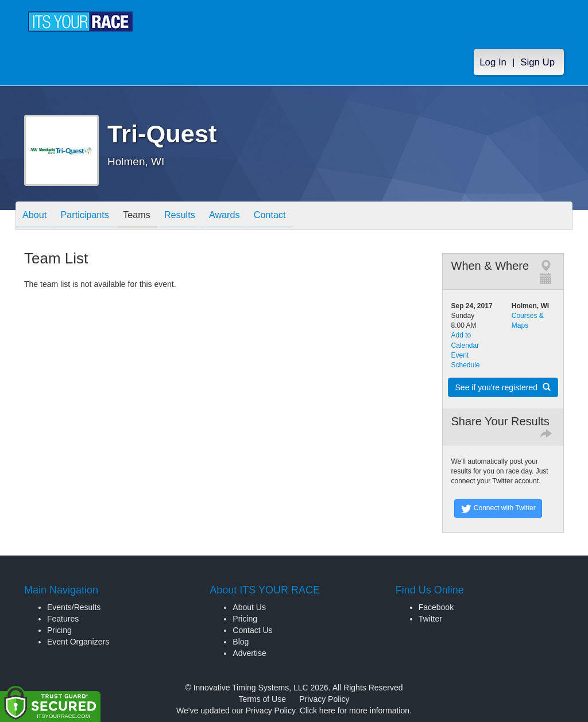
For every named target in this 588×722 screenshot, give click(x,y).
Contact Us (252, 630)
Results (200, 217)
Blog (241, 642)
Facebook (436, 607)
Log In (493, 64)
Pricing (59, 630)
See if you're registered (503, 387)
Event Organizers (78, 642)
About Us (249, 607)
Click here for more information (355, 711)
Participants (94, 217)
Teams (151, 217)
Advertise (249, 653)
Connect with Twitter (498, 508)
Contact (301, 217)
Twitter (430, 619)
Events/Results (74, 607)
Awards (250, 217)
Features (63, 619)
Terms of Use (262, 699)
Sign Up (537, 64)
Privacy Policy (324, 699)
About (37, 217)
